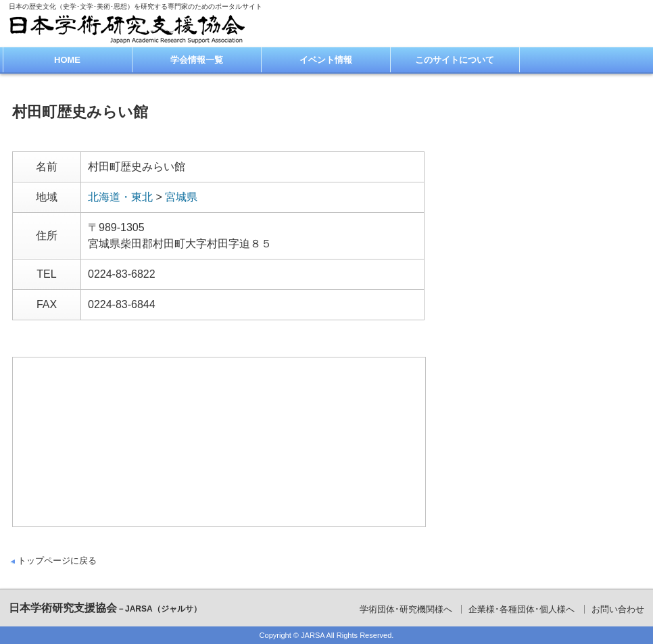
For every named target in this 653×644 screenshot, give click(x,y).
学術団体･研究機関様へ (406, 609)
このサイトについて (455, 60)
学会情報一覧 (197, 60)
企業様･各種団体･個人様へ (522, 609)
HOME (67, 60)
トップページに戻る (57, 561)
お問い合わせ (618, 609)
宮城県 (181, 197)
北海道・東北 (120, 197)
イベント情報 (326, 60)
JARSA (313, 635)
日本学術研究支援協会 (105, 608)
